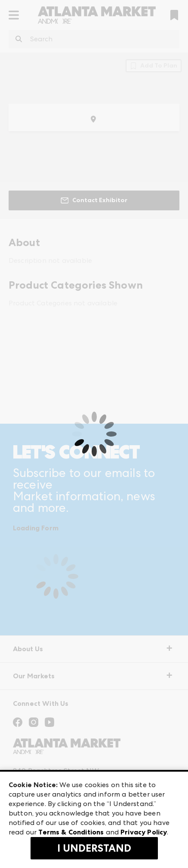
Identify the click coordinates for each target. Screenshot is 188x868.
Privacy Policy (144, 832)
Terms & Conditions (71, 832)
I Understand (94, 848)
